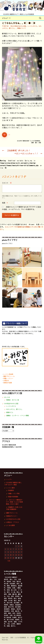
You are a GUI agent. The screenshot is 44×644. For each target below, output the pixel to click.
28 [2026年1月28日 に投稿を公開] (13, 558)
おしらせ (7, 397)
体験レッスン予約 (14, 494)
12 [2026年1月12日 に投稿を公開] (8, 552)
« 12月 (8, 561)
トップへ (9, 480)
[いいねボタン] (4, 135)
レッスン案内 (10, 488)
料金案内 (11, 491)
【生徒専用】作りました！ (16, 151)
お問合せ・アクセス (13, 522)
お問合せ (6, 381)
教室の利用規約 (13, 497)
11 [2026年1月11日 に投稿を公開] (5, 552)
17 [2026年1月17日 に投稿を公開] (21, 552)
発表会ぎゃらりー (12, 516)
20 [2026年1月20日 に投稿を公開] (11, 555)
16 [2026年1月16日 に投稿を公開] (19, 552)
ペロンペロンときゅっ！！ (28, 154)
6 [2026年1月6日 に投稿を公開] (11, 549)
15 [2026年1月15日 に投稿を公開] (16, 552)
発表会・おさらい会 (13, 400)
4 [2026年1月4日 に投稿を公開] (5, 549)
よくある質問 (10, 526)
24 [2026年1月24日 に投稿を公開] (21, 555)
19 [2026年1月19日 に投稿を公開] (8, 555)
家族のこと (10, 413)
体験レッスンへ (8, 379)
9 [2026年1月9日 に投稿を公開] (19, 549)
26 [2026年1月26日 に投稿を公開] (8, 558)
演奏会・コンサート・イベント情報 (17, 416)
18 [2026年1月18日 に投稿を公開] (5, 555)
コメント (7, 183)
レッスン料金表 (8, 374)
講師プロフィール (9, 377)
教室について (22, 28)
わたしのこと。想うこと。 (15, 409)
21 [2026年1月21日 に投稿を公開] (13, 555)
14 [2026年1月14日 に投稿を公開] (13, 552)
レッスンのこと (32, 26)
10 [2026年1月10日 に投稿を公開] (21, 549)
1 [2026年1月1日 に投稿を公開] (16, 546)
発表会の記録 (8, 383)
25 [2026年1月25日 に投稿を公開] (5, 558)
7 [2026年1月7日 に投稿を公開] (13, 549)
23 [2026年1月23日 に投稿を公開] (19, 555)
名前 (5, 203)
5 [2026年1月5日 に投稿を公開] (8, 549)
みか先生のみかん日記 (19, 26)
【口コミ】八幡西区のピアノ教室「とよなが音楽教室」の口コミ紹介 (14, 502)
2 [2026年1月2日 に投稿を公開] (19, 546)
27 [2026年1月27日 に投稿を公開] (11, 558)
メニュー (5, 18)
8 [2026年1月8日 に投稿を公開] (16, 549)
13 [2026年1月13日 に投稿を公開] (11, 552)
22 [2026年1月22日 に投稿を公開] (16, 555)
